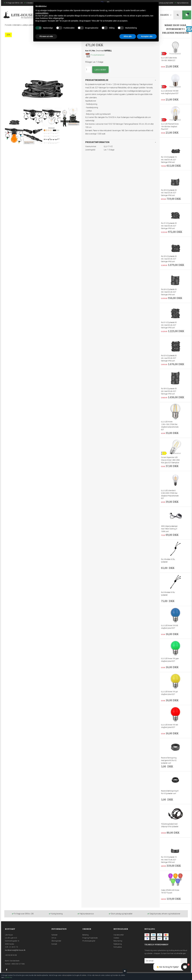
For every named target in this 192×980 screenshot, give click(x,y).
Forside (8, 25)
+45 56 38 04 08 (11, 955)
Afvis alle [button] (128, 36)
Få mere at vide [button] (46, 36)
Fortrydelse (118, 947)
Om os (54, 938)
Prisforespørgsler (89, 941)
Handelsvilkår (119, 935)
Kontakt (54, 944)
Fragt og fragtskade (90, 938)
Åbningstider (56, 941)
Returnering (118, 941)
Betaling (85, 935)
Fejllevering (118, 944)
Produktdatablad (95, 55)
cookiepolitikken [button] (42, 13)
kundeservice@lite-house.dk (15, 950)
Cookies (116, 938)
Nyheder (55, 935)
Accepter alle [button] (147, 36)
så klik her (9, 978)
